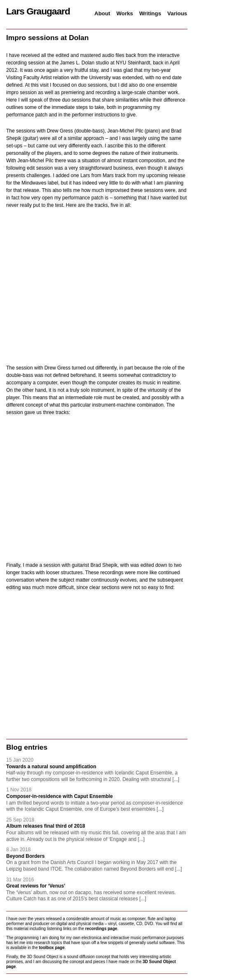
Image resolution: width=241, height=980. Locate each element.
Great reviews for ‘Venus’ (36, 886)
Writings (150, 13)
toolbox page (52, 948)
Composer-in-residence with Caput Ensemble (60, 796)
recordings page (101, 929)
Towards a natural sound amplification (51, 767)
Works (125, 13)
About (102, 13)
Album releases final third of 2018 (46, 826)
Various (177, 13)
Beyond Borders (25, 856)
